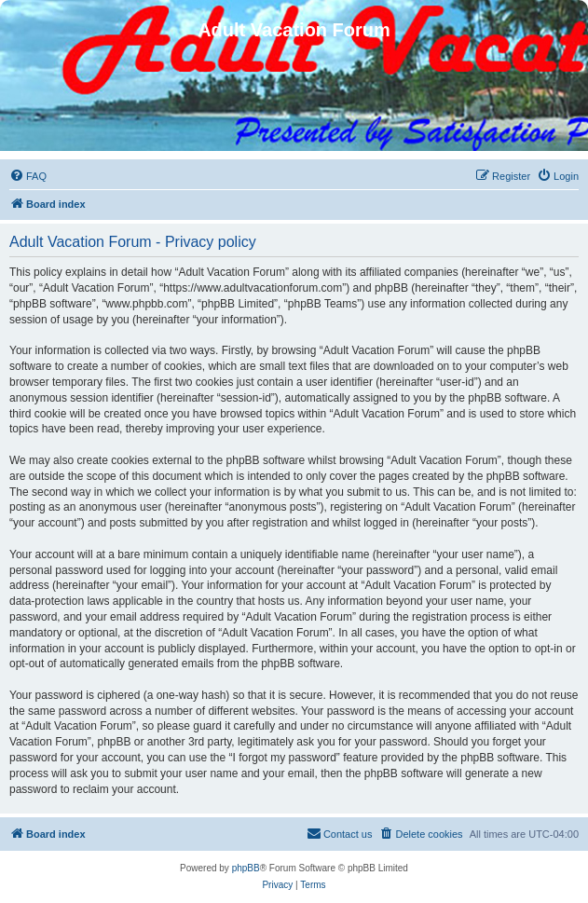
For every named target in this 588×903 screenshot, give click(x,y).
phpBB (246, 868)
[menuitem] (28, 176)
